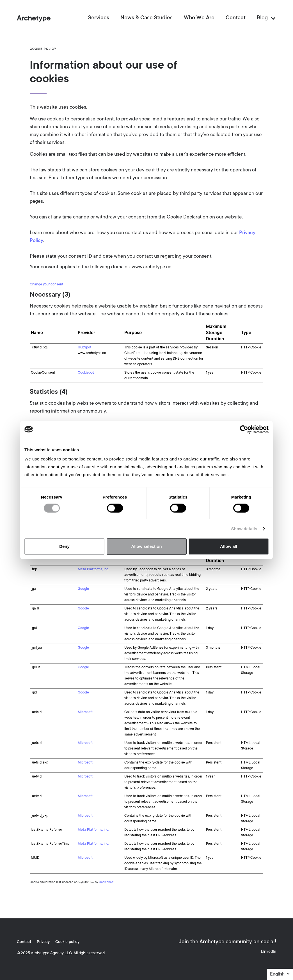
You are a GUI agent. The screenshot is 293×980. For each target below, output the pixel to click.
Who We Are (199, 18)
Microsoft (85, 712)
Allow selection (146, 546)
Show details (244, 529)
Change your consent (47, 285)
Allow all (229, 546)
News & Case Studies (146, 18)
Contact (236, 18)
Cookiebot (86, 373)
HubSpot (85, 348)
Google (83, 589)
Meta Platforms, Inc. (93, 569)
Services (99, 18)
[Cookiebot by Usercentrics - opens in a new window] (244, 429)
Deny (64, 546)
